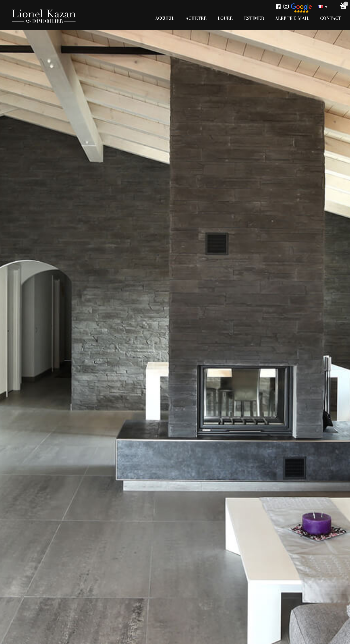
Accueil (165, 18)
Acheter (196, 18)
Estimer (254, 18)
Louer (225, 18)
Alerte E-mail (292, 18)
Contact (331, 18)
